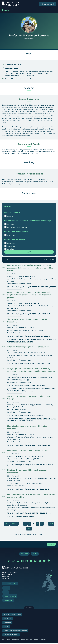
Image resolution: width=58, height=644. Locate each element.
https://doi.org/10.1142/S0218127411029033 (34, 363)
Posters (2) (11, 235)
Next (53, 524)
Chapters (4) (12, 224)
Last (30, 529)
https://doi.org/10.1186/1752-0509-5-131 (33, 386)
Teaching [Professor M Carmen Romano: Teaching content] (29, 162)
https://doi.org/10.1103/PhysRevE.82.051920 (34, 445)
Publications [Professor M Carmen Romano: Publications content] (29, 193)
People (6, 10)
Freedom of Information (11, 636)
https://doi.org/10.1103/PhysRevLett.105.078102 (35, 465)
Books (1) (10, 216)
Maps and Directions (10, 597)
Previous (15, 524)
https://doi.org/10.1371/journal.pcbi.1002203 (34, 336)
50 (26, 535)
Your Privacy (8, 620)
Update (51, 545)
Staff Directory (8, 601)
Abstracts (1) (12, 243)
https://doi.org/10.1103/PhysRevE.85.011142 (34, 314)
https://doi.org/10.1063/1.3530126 (30, 415)
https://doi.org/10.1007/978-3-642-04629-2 (33, 489)
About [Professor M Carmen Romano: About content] (29, 54)
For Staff (35, 554)
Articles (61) (11, 246)
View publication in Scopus (24, 517)
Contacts (6, 589)
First (7, 524)
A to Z (6, 593)
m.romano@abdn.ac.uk (13, 65)
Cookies (6, 628)
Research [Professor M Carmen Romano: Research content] (29, 88)
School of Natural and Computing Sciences (21, 79)
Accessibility (7, 624)
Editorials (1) (12, 249)
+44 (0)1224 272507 (12, 68)
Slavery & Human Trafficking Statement (15, 632)
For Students (24, 554)
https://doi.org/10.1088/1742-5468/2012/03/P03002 (37, 287)
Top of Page (29, 609)
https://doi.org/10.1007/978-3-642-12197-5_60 (35, 513)
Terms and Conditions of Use (12, 616)
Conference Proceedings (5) (17, 227)
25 (23, 535)
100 (29, 535)
